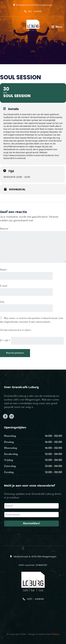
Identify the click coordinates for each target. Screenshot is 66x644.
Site (2, 302)
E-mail (4, 286)
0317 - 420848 (35, 11)
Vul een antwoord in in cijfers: (16, 330)
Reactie (5, 229)
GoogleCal (17, 189)
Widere (56, 634)
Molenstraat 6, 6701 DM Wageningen (34, 5)
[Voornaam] (31, 515)
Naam (4, 270)
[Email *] (31, 506)
